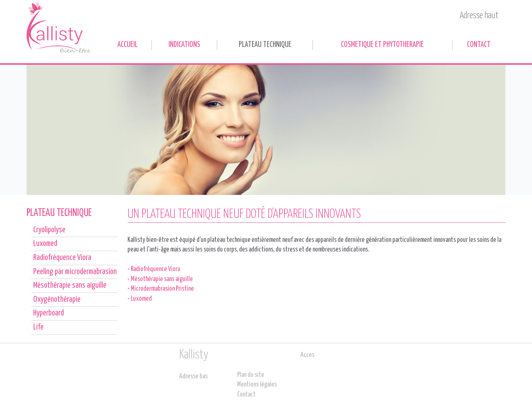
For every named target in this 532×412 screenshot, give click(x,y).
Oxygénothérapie (57, 300)
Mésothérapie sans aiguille (162, 279)
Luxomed (141, 299)
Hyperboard (49, 313)
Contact (479, 45)
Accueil (128, 45)
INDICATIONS (184, 45)
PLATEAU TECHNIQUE (265, 45)
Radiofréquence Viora (155, 269)
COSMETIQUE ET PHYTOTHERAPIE (382, 45)
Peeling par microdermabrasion (75, 272)
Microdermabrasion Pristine (162, 289)
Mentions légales (257, 385)
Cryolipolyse (49, 230)
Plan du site (251, 375)
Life (38, 327)
